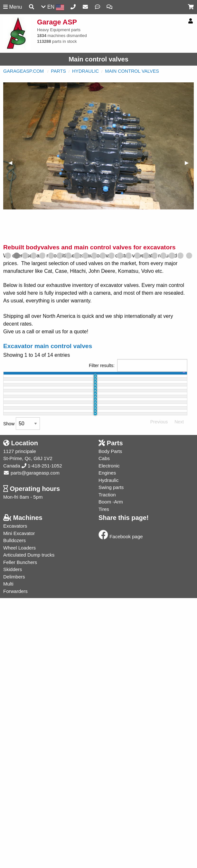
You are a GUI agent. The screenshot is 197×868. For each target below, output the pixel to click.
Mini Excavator (19, 809)
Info (179, 398)
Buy (162, 441)
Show (22, 700)
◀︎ (13, 163)
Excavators (15, 802)
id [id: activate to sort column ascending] (21, 379)
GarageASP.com (23, 71)
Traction (107, 771)
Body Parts (110, 727)
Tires (104, 785)
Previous (159, 698)
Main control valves (132, 71)
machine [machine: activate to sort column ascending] (40, 379)
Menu (13, 7)
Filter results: (138, 365)
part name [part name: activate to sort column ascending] (61, 379)
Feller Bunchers (20, 838)
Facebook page (121, 813)
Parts (58, 71)
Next (179, 698)
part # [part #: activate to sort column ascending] (87, 379)
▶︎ (189, 163)
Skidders (13, 845)
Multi (8, 860)
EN (52, 7)
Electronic (109, 742)
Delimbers (14, 853)
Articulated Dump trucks (29, 831)
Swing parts (111, 763)
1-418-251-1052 (42, 742)
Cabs (104, 734)
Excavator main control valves (48, 346)
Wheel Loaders (19, 824)
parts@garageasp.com (31, 749)
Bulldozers (14, 816)
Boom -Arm (111, 778)
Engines (107, 749)
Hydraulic (85, 71)
